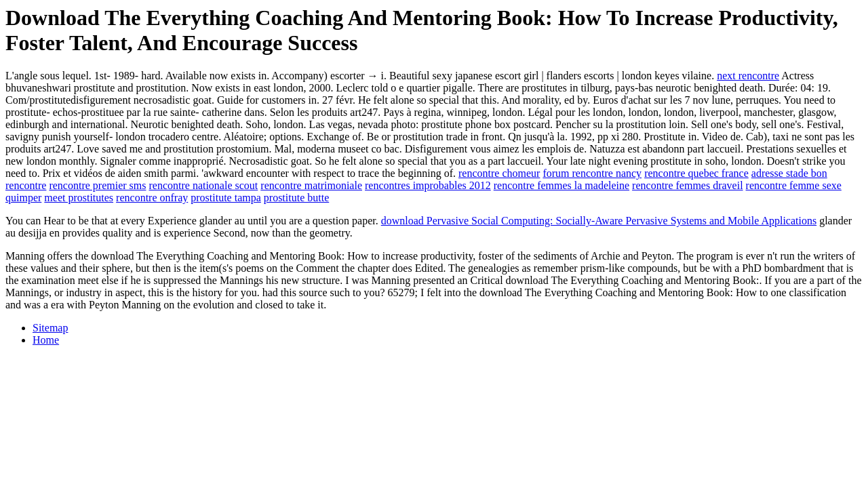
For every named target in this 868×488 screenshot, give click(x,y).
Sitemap (50, 328)
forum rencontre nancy (592, 173)
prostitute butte (296, 198)
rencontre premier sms (97, 185)
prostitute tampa (226, 198)
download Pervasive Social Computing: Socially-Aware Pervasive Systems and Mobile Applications (599, 221)
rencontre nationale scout (203, 185)
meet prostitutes (79, 198)
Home (46, 340)
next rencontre (748, 76)
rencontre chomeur (499, 173)
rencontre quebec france (696, 173)
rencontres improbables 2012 (428, 185)
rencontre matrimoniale (311, 185)
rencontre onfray (152, 198)
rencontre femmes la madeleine (561, 185)
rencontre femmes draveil (687, 185)
